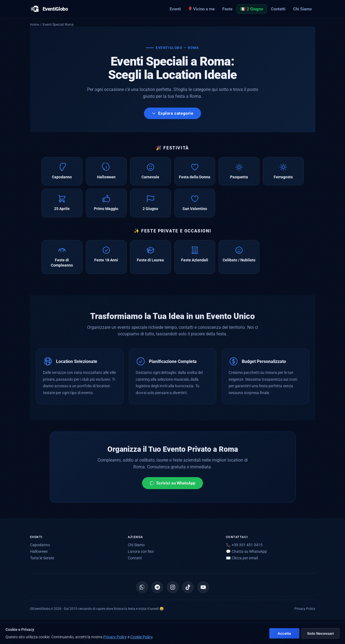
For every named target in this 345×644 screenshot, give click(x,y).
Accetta (284, 633)
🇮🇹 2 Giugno (252, 9)
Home (35, 24)
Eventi (175, 9)
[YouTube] (203, 587)
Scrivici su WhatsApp (172, 486)
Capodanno (40, 545)
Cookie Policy (141, 637)
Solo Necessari (321, 633)
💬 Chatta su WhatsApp (246, 551)
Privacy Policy (305, 609)
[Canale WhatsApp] (142, 587)
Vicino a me (202, 9)
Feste (227, 9)
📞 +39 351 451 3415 (244, 545)
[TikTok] (188, 587)
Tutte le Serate (42, 558)
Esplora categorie (172, 113)
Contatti (278, 9)
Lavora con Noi (141, 551)
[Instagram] (173, 587)
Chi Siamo (302, 9)
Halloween (39, 551)
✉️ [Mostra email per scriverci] (242, 558)
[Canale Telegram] (157, 587)
